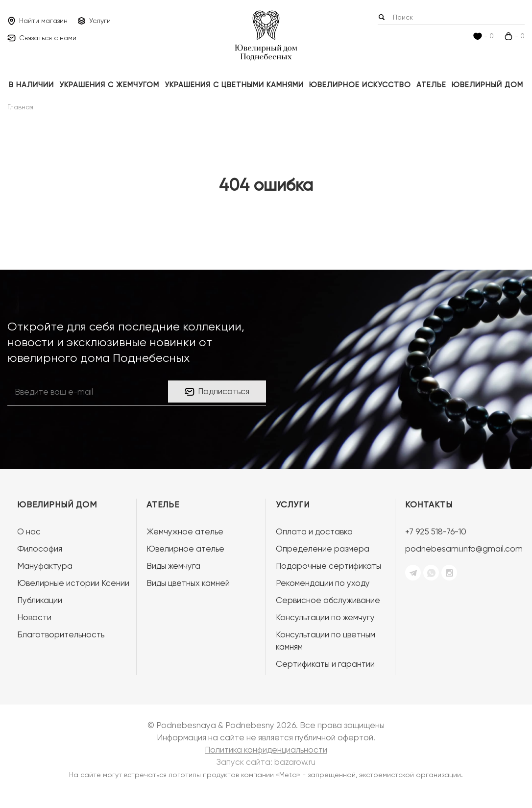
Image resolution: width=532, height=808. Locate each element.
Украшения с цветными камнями (234, 85)
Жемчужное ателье (185, 531)
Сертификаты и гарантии (325, 664)
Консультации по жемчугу (325, 617)
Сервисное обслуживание (328, 600)
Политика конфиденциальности (266, 750)
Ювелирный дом (487, 85)
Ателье (431, 85)
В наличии (31, 85)
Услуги (293, 505)
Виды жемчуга (173, 566)
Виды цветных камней (188, 583)
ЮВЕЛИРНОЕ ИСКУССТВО (360, 85)
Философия (40, 549)
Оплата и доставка (314, 531)
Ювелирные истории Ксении (73, 583)
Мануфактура (45, 566)
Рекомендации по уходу (323, 583)
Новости (34, 617)
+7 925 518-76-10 (436, 531)
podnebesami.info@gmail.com (464, 549)
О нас (29, 531)
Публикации (40, 600)
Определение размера (323, 549)
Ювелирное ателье (185, 549)
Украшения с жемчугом (109, 85)
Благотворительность (61, 634)
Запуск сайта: (266, 762)
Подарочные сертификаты (328, 566)
